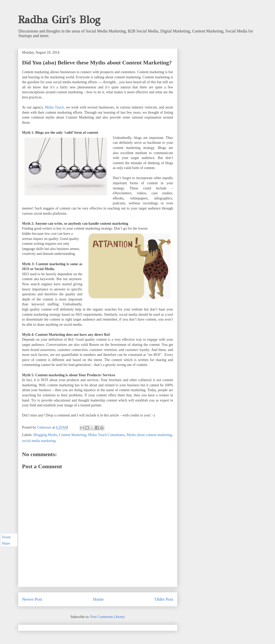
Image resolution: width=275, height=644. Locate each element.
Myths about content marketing (149, 435)
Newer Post (32, 599)
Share (6, 544)
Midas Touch (54, 107)
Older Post (164, 599)
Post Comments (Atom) (107, 617)
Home (98, 599)
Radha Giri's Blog (59, 20)
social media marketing (39, 441)
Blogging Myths (45, 435)
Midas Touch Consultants (107, 435)
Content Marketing (73, 435)
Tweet (6, 537)
